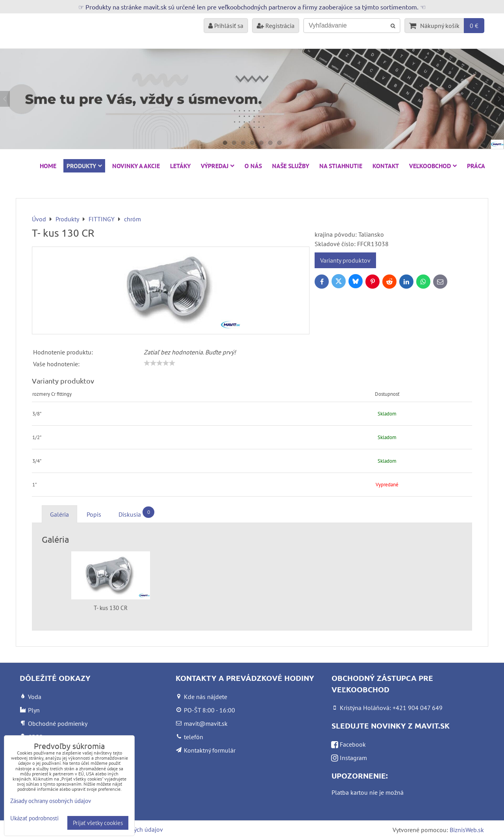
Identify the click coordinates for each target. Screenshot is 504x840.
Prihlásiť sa (226, 26)
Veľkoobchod (433, 166)
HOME (48, 166)
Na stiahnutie (341, 166)
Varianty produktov (345, 260)
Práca (476, 166)
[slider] (159, 363)
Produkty (84, 166)
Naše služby (291, 166)
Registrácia (276, 26)
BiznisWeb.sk (467, 830)
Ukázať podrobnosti (34, 819)
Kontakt (386, 166)
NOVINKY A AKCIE (136, 166)
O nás (253, 166)
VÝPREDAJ (218, 166)
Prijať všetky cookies (98, 823)
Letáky (180, 166)
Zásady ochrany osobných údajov (51, 801)
